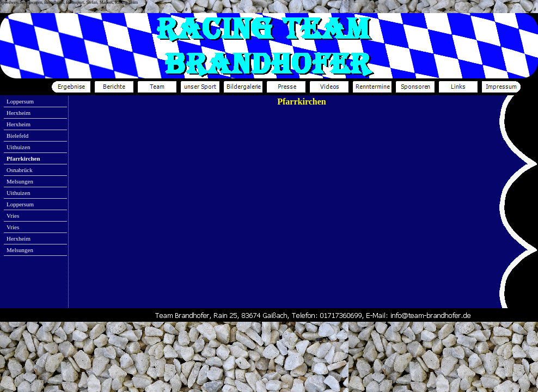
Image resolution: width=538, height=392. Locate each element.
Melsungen (20, 181)
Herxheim (19, 113)
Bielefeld (17, 136)
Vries (13, 216)
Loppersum (20, 101)
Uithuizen (18, 147)
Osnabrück (20, 170)
